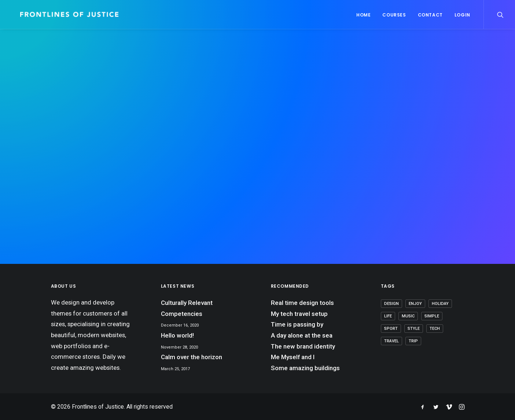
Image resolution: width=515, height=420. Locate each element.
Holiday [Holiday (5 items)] (440, 304)
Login (462, 15)
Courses (394, 15)
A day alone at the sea (302, 335)
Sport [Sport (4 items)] (391, 329)
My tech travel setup (299, 314)
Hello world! (177, 335)
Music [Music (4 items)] (408, 316)
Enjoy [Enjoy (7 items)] (415, 304)
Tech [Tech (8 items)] (435, 329)
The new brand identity (303, 346)
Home (363, 15)
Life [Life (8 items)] (388, 316)
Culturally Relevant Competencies (187, 308)
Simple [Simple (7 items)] (432, 316)
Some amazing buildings (305, 368)
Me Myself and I (293, 357)
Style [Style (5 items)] (414, 329)
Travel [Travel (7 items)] (391, 341)
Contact (430, 15)
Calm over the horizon (192, 357)
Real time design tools (302, 303)
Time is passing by (297, 324)
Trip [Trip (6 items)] (413, 341)
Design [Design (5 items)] (391, 304)
